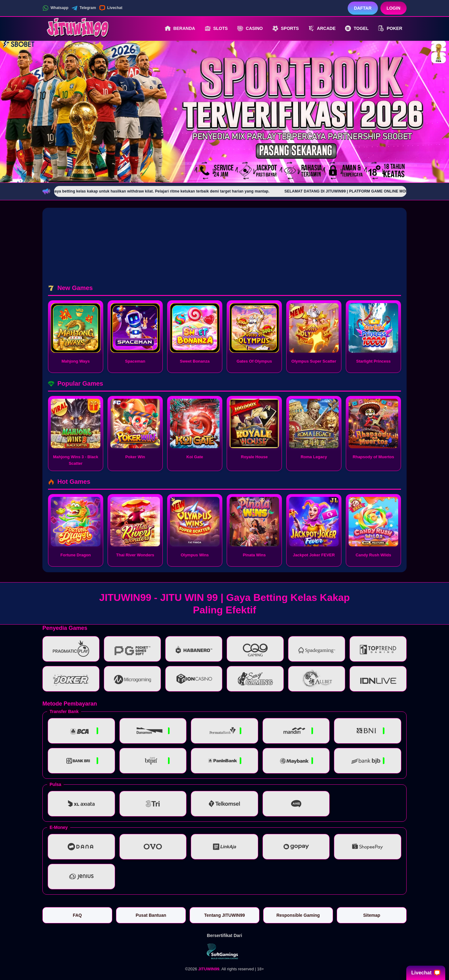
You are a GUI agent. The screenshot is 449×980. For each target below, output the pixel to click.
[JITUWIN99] (77, 28)
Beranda (180, 28)
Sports (286, 28)
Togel (357, 28)
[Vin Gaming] (224, 951)
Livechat (111, 8)
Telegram (84, 8)
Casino (250, 28)
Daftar (363, 8)
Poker (390, 28)
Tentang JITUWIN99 (224, 915)
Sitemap (372, 915)
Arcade (322, 28)
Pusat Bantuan (151, 915)
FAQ (77, 915)
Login (393, 8)
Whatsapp (55, 8)
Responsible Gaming (298, 915)
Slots (216, 28)
